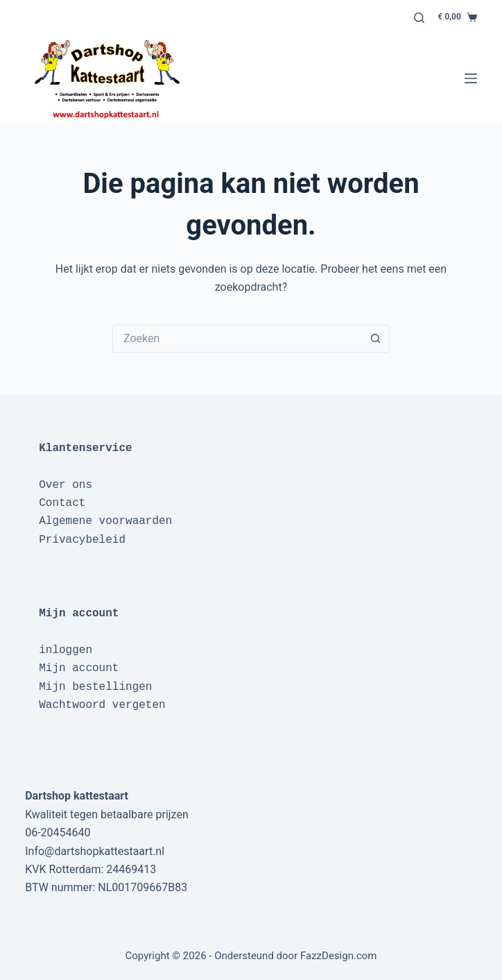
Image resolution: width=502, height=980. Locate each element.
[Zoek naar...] (237, 339)
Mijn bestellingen (95, 687)
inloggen (66, 650)
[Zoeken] (419, 18)
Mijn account (79, 668)
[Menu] (471, 78)
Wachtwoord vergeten (102, 705)
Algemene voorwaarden (105, 521)
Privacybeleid (82, 540)
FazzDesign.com (339, 956)
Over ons (66, 485)
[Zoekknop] (376, 339)
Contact (62, 503)
